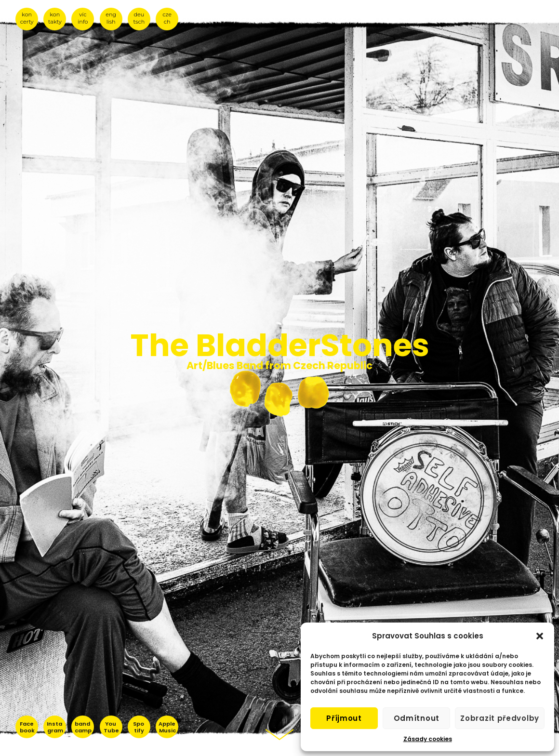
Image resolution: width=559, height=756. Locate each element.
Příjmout (344, 718)
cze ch (167, 18)
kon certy (27, 18)
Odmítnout (417, 718)
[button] (540, 636)
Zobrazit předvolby (500, 718)
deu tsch (139, 18)
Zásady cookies (428, 739)
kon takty (55, 18)
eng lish (111, 18)
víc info (83, 18)
